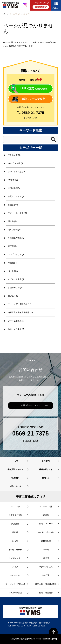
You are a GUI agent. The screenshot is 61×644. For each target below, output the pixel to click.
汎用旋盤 (15, 524)
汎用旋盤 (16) (14, 188)
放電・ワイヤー (46, 524)
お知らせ (46, 478)
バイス (15, 567)
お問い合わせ (15, 486)
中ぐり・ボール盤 (46, 532)
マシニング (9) (14, 155)
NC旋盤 (46, 515)
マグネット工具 (46, 567)
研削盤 (15, 532)
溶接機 (46, 558)
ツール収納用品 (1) (16, 321)
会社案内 (46, 461)
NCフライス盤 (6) (16, 163)
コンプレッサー (15, 558)
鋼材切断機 (46, 541)
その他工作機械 (15, 550)
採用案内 (15, 478)
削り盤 (15, 541)
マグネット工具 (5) (16, 279)
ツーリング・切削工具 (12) (20, 304)
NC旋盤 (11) (13, 180)
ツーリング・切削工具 (15, 584)
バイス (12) (13, 271)
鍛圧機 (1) (12, 246)
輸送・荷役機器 (46, 593)
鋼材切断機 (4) (14, 230)
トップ (15, 461)
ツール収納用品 (15, 593)
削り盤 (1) (12, 221)
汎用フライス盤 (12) (17, 172)
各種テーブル (15, 575)
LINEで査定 (34, 88)
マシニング (15, 507)
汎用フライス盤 (15, 515)
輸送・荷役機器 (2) (16, 329)
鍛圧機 (46, 550)
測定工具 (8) (13, 296)
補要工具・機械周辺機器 (46, 584)
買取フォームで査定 (33, 99)
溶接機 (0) (12, 263)
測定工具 (46, 575)
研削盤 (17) (13, 205)
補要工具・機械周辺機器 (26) (21, 312)
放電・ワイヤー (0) (16, 196)
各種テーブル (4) (15, 288)
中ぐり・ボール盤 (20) (18, 213)
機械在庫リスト (46, 469)
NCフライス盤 (46, 507)
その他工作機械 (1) (16, 238)
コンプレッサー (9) (16, 254)
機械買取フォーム (15, 469)
